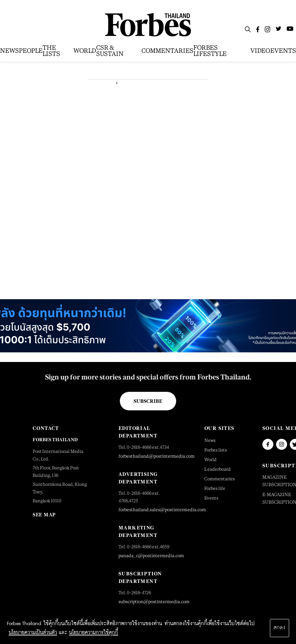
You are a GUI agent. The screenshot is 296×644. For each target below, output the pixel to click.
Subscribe (148, 401)
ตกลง (280, 628)
